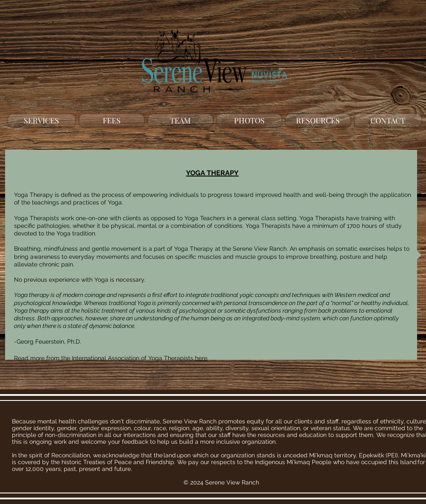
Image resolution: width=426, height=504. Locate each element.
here (201, 358)
